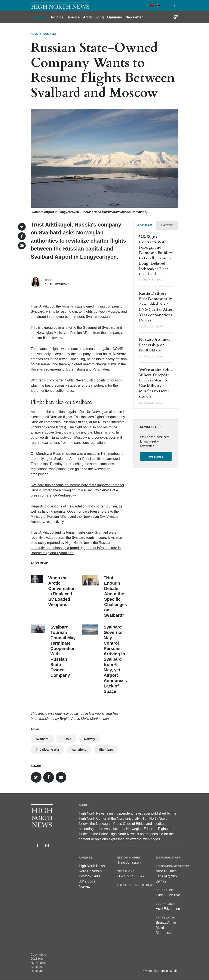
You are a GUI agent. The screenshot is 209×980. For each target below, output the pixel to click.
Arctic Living (93, 17)
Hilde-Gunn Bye (168, 895)
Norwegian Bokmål (158, 5)
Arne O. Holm (166, 871)
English (151, 5)
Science (73, 17)
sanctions (79, 750)
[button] (22, 227)
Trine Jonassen (129, 862)
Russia (66, 739)
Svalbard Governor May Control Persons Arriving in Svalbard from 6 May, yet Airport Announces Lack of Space (115, 659)
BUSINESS (50, 34)
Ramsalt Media (168, 971)
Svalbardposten (98, 317)
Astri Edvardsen (57, 284)
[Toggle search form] (176, 17)
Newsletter (134, 17)
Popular (145, 225)
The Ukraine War (48, 750)
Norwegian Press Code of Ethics (121, 824)
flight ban (106, 750)
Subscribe (156, 457)
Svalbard (42, 739)
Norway (90, 739)
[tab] (145, 225)
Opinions (115, 17)
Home (35, 34)
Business (40, 17)
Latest (167, 225)
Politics (57, 17)
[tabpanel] (156, 319)
